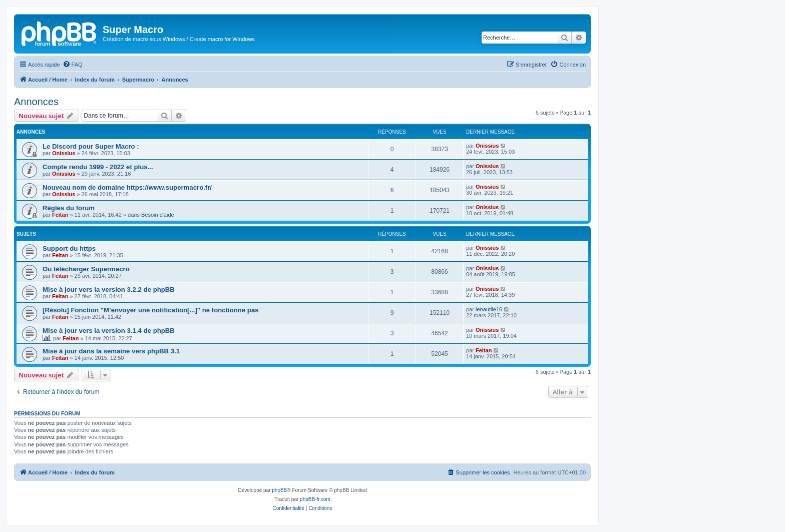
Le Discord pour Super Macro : (91, 146)
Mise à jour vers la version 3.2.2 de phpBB (109, 290)
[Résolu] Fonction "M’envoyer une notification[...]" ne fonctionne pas (151, 310)
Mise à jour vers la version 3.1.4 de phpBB (109, 331)
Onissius (64, 153)
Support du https (69, 248)
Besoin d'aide (158, 215)
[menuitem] (73, 65)
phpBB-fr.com (315, 499)
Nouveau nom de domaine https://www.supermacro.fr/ (127, 187)
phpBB (279, 490)
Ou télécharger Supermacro (86, 269)
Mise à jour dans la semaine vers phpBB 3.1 (111, 351)
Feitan (60, 215)
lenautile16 (489, 309)
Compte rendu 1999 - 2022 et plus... (98, 167)
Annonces (36, 102)
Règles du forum (69, 208)
